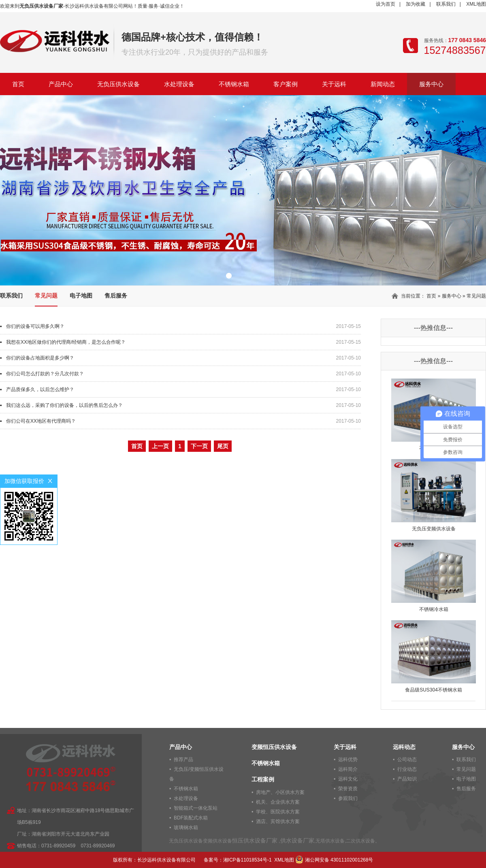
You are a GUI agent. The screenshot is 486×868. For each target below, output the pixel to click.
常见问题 (46, 296)
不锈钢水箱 (234, 84)
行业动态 (407, 769)
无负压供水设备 (118, 84)
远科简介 (348, 769)
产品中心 (61, 84)
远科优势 (348, 759)
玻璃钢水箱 (186, 828)
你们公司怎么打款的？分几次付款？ (45, 374)
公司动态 (407, 759)
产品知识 (407, 779)
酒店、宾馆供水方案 (278, 821)
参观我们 (348, 798)
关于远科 (334, 84)
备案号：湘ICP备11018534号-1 (238, 860)
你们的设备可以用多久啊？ (35, 326)
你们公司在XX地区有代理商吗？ (41, 421)
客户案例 (286, 84)
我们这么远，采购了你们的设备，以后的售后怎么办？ (64, 405)
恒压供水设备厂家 (255, 840)
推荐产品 (183, 759)
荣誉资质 (348, 789)
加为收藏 (416, 4)
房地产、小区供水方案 (280, 792)
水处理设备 (179, 84)
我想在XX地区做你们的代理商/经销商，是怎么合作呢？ (66, 342)
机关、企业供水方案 (278, 802)
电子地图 (81, 296)
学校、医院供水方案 (278, 812)
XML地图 (476, 4)
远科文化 (348, 779)
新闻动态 (383, 84)
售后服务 (116, 296)
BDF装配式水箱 (191, 818)
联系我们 (446, 4)
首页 (18, 84)
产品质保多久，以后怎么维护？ (40, 389)
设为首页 (386, 4)
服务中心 (431, 84)
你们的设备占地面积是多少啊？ (40, 358)
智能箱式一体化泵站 (196, 808)
